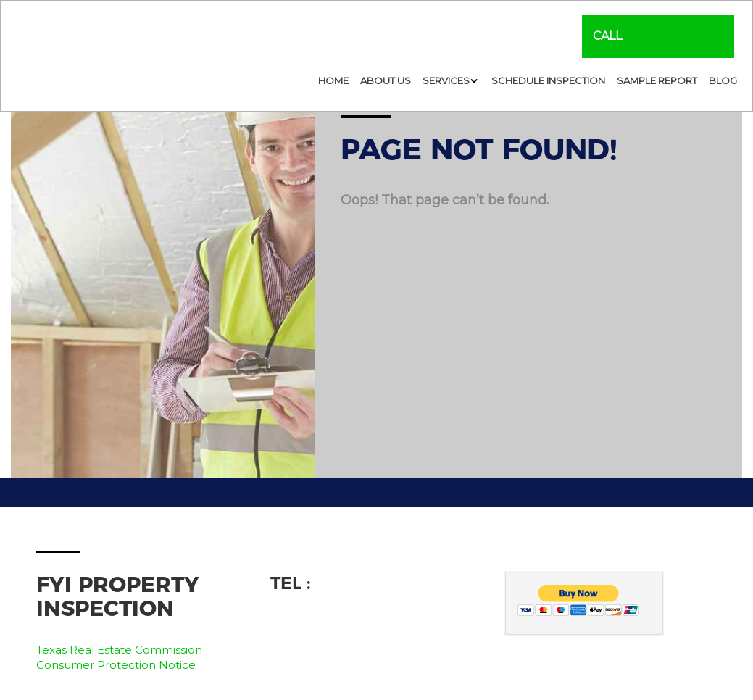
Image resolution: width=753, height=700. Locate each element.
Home (333, 80)
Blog (723, 80)
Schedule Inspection (548, 80)
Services (446, 80)
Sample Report (657, 80)
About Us (386, 80)
